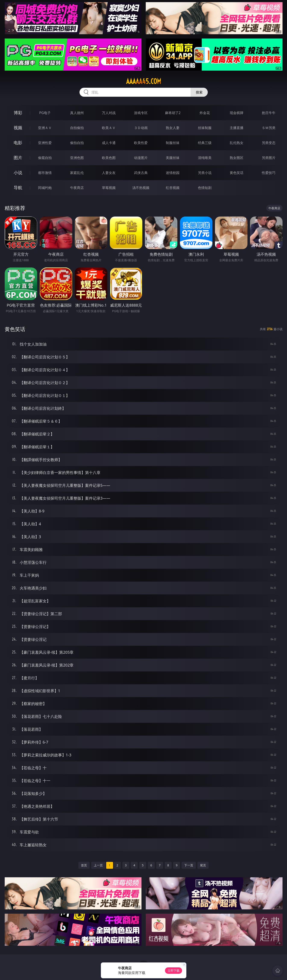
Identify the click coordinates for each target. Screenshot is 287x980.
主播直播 (237, 128)
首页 (84, 865)
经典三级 (205, 143)
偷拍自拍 (77, 143)
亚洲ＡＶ (45, 128)
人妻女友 (109, 173)
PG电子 (45, 113)
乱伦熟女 (237, 143)
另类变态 (269, 143)
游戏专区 (141, 113)
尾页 (203, 865)
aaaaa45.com (144, 81)
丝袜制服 (205, 128)
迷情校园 (173, 173)
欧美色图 (109, 158)
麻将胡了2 (173, 113)
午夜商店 (77, 188)
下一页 (189, 865)
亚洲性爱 (45, 143)
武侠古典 (141, 173)
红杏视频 (173, 188)
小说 (18, 173)
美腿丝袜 (173, 158)
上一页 (98, 865)
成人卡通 (109, 143)
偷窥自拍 (45, 158)
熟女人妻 (173, 128)
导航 (18, 188)
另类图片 (269, 158)
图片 (18, 158)
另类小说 (205, 173)
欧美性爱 (141, 143)
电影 (18, 143)
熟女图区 (237, 158)
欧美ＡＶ (109, 128)
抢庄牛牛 (269, 113)
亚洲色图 (77, 158)
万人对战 (109, 113)
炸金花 (205, 113)
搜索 (199, 92)
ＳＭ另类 (269, 128)
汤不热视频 (141, 188)
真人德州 (77, 113)
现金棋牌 (237, 113)
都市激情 (45, 173)
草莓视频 (109, 188)
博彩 (18, 113)
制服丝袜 (173, 143)
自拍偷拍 (77, 128)
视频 (18, 128)
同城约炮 (45, 188)
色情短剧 (205, 188)
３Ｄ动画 (141, 128)
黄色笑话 (237, 173)
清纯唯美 (205, 158)
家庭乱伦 (77, 173)
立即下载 (174, 970)
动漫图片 (141, 158)
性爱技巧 (269, 173)
